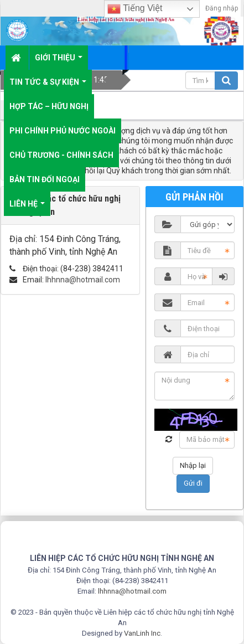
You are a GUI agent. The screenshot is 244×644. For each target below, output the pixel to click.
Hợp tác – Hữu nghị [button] (49, 106)
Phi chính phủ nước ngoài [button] (63, 131)
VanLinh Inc (142, 633)
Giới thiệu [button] (59, 61)
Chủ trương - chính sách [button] (61, 155)
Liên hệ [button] (27, 208)
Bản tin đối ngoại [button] (45, 179)
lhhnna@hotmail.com (83, 280)
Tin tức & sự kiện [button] (48, 86)
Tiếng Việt (135, 9)
